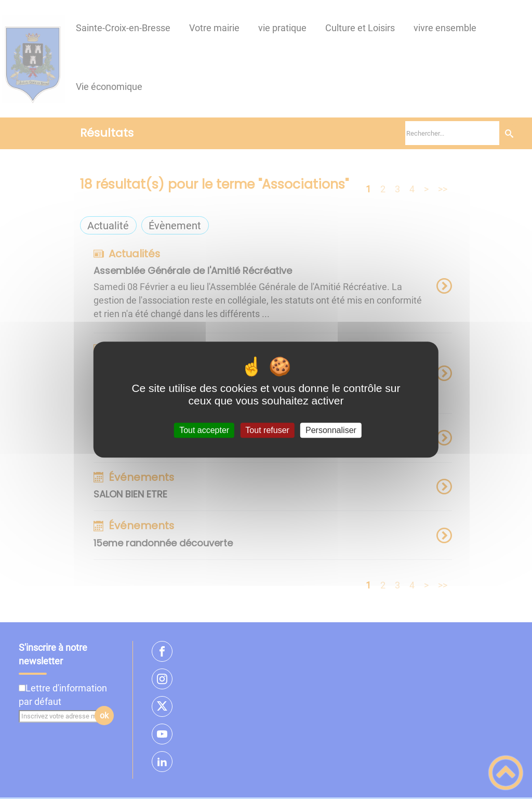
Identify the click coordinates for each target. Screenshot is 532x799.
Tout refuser (267, 430)
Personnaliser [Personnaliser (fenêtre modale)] (331, 430)
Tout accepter (204, 430)
